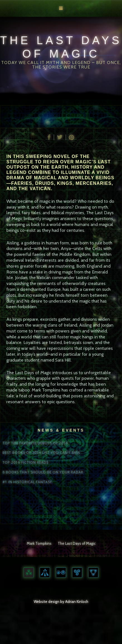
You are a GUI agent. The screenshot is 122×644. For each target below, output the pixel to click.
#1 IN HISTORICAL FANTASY (27, 482)
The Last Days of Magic (77, 543)
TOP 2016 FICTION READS (25, 463)
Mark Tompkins (39, 543)
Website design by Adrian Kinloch (61, 601)
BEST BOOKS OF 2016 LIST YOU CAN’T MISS (41, 453)
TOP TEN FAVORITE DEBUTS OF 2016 (35, 443)
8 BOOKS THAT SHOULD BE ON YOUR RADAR (43, 472)
